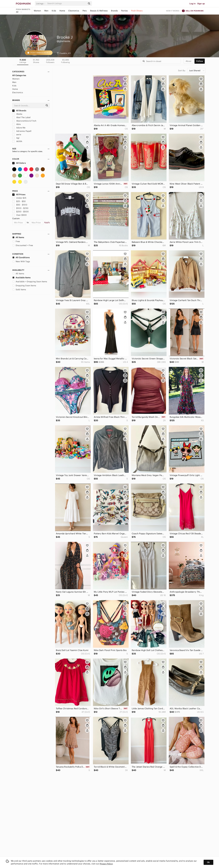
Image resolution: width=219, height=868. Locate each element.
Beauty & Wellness (99, 11)
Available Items (21, 278)
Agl (16, 138)
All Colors (19, 163)
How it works (173, 11)
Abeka (17, 114)
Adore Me (19, 128)
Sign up (201, 4)
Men (46, 11)
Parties (124, 11)
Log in (193, 4)
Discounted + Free (23, 245)
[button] (41, 4)
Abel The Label (21, 117)
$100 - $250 (20, 208)
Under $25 (19, 198)
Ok (208, 862)
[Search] (67, 3)
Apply (47, 222)
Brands (114, 11)
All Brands (19, 111)
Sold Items (19, 290)
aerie (17, 135)
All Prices (19, 194)
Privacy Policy (106, 864)
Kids (54, 11)
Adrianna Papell (22, 131)
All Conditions (21, 257)
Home (62, 11)
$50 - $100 (20, 205)
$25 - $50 (19, 201)
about (188, 61)
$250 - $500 (20, 212)
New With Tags (21, 261)
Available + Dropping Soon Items (30, 282)
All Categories (19, 75)
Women (37, 11)
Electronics (74, 11)
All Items (18, 237)
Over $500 (20, 215)
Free (16, 241)
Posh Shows (137, 11)
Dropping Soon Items (24, 286)
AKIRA (17, 141)
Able (16, 124)
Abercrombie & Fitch (24, 121)
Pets (85, 11)
